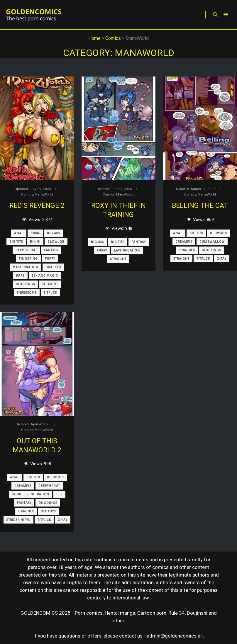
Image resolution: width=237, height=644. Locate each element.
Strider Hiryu (18, 520)
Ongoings (48, 503)
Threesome (27, 293)
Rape (20, 276)
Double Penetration (31, 494)
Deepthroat (26, 250)
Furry (50, 259)
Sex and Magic (45, 276)
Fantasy (51, 250)
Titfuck (50, 293)
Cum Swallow (212, 242)
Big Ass (53, 233)
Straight (50, 284)
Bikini (35, 242)
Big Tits (16, 242)
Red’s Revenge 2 (37, 205)
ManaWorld (44, 194)
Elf (59, 494)
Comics (27, 194)
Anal (19, 233)
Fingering (28, 259)
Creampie (184, 242)
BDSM (35, 233)
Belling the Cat (200, 205)
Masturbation (26, 267)
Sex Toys (48, 511)
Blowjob (56, 242)
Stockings (26, 284)
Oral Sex (53, 267)
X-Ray (222, 259)
